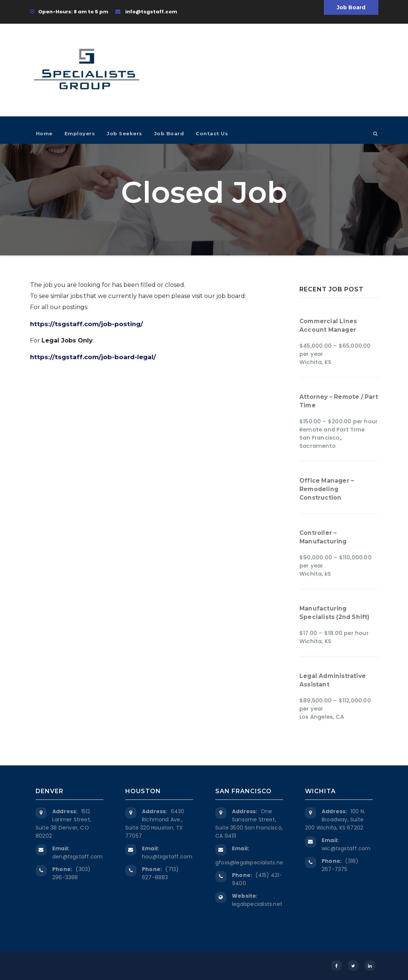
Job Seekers (125, 133)
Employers (80, 133)
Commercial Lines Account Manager (328, 325)
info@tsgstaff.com (146, 12)
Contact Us (212, 133)
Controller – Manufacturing (323, 537)
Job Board (351, 7)
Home (44, 133)
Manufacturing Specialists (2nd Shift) (335, 613)
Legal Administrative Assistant (333, 680)
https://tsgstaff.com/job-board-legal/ (93, 357)
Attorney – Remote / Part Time (339, 401)
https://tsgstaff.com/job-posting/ (87, 324)
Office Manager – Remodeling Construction (327, 489)
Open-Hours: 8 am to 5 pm (69, 12)
